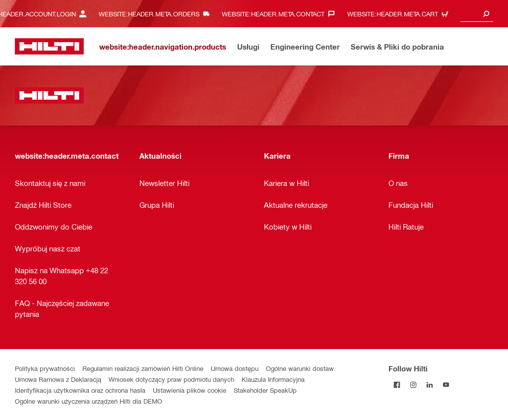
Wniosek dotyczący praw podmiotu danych (171, 379)
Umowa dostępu (235, 368)
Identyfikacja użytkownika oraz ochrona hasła (80, 390)
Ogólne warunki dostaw (300, 368)
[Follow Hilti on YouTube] (446, 385)
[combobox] (477, 14)
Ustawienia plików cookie (190, 390)
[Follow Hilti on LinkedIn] (429, 385)
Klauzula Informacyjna (273, 379)
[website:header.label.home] (49, 46)
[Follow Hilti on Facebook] (397, 385)
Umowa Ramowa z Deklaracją (58, 379)
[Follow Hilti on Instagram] (413, 385)
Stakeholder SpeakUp (265, 390)
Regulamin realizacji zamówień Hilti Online (143, 368)
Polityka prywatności (45, 368)
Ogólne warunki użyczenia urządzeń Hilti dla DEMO (89, 401)
